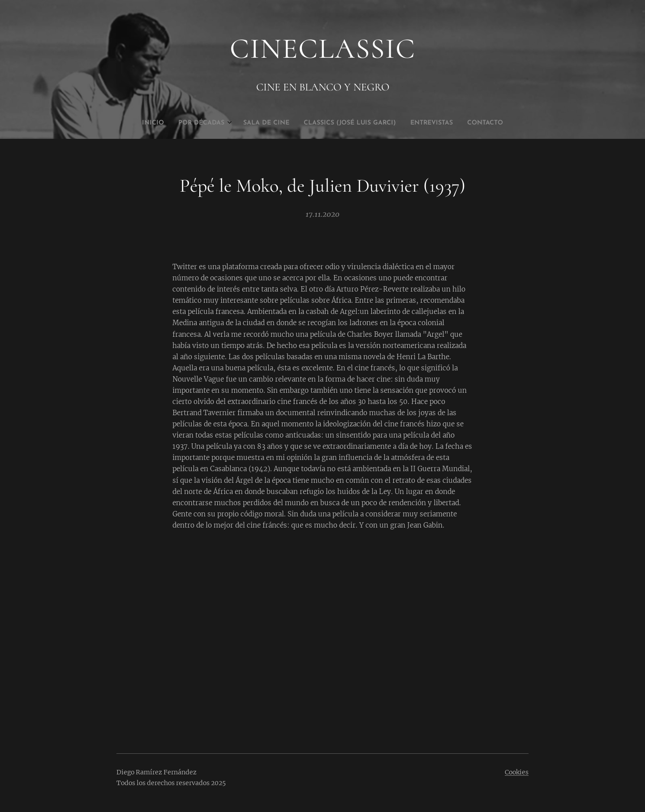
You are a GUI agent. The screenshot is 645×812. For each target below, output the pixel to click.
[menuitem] (288, 123)
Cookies (517, 772)
